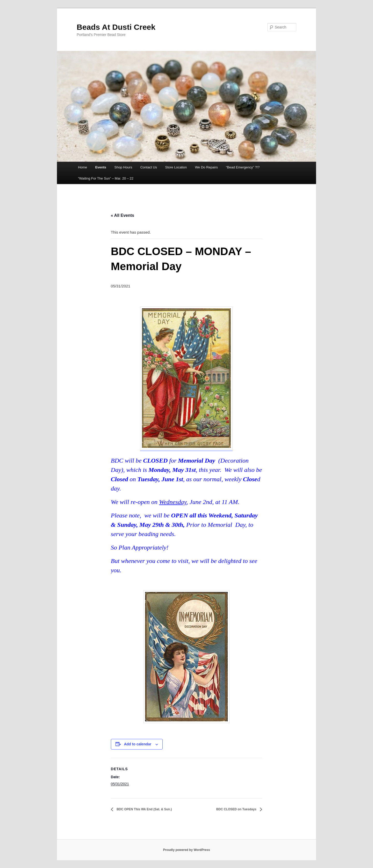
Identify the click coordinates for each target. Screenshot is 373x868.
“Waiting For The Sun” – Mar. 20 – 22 (106, 178)
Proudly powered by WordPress (186, 850)
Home (83, 167)
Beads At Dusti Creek (116, 27)
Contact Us (149, 167)
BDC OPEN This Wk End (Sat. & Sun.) (144, 809)
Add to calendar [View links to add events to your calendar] (138, 744)
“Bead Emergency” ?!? (243, 167)
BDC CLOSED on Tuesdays (237, 809)
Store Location (176, 167)
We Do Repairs (206, 167)
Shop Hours (123, 167)
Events (101, 167)
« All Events (123, 215)
